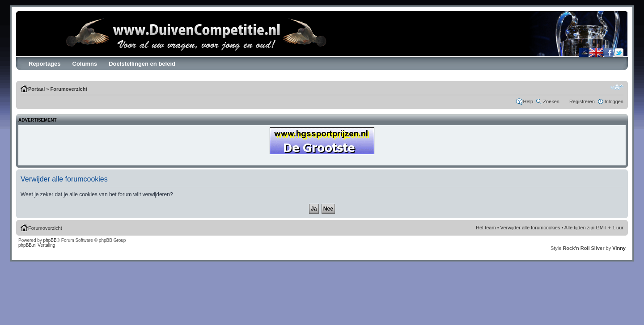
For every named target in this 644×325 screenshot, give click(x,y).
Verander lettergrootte (617, 87)
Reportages (45, 64)
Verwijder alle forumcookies (530, 228)
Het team (486, 228)
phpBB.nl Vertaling (37, 245)
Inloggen (614, 101)
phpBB (50, 240)
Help (528, 101)
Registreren (582, 101)
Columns (85, 64)
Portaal (36, 89)
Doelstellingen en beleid (142, 64)
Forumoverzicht (69, 89)
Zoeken (551, 101)
